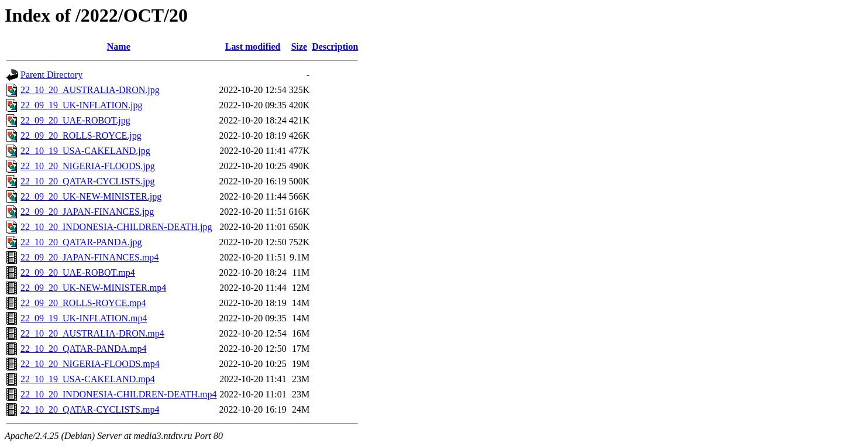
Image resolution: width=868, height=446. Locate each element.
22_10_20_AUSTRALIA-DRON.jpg (90, 90)
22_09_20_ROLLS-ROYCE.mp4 (83, 303)
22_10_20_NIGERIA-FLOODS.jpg (88, 166)
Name (119, 47)
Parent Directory (51, 75)
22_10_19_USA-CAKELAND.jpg (85, 151)
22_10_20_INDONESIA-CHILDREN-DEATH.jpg (116, 227)
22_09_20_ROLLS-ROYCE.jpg (81, 135)
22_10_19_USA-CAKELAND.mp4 (88, 379)
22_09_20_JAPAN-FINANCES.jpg (87, 212)
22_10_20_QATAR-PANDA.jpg (81, 242)
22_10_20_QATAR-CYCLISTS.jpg (87, 181)
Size (299, 47)
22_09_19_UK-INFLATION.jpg (81, 105)
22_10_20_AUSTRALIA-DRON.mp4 (92, 333)
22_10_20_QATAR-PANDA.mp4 (83, 349)
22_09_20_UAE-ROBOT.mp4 (78, 272)
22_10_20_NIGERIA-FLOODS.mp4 (90, 364)
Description (335, 47)
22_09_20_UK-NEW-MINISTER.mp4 (93, 288)
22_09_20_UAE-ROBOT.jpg (75, 120)
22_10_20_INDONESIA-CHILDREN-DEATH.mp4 (119, 394)
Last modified (253, 47)
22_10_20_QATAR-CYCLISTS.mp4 (90, 409)
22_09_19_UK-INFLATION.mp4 (84, 318)
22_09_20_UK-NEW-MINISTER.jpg (91, 196)
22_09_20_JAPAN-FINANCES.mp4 (89, 257)
